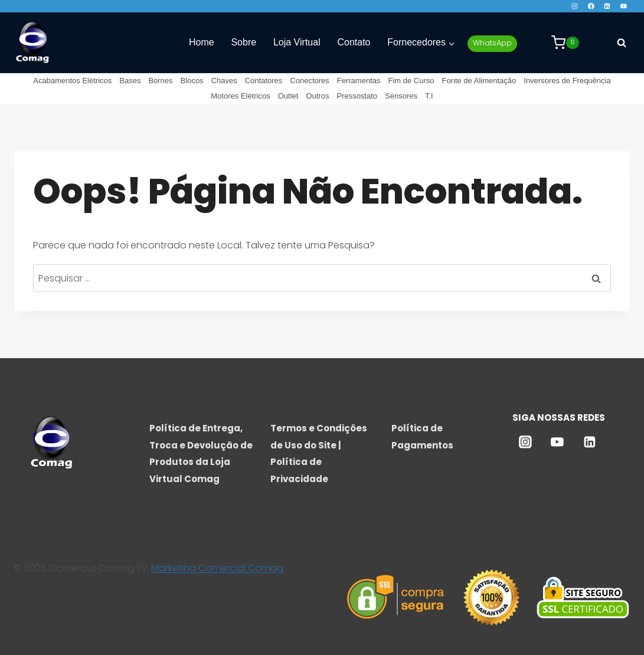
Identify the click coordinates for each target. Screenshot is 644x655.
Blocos (192, 81)
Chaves (224, 81)
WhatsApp (492, 43)
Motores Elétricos (240, 96)
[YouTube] (624, 6)
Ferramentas (359, 81)
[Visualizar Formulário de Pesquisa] (622, 42)
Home (202, 42)
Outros (317, 96)
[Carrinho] (565, 42)
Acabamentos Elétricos (72, 81)
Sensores (401, 96)
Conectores (309, 81)
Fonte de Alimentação (479, 81)
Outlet (288, 96)
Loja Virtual (297, 42)
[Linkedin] (607, 6)
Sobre (243, 42)
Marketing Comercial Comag (217, 568)
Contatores (264, 81)
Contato (354, 42)
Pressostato (357, 96)
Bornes (160, 81)
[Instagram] (575, 6)
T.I (429, 96)
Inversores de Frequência (567, 81)
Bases (130, 81)
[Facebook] (591, 6)
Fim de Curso (411, 81)
